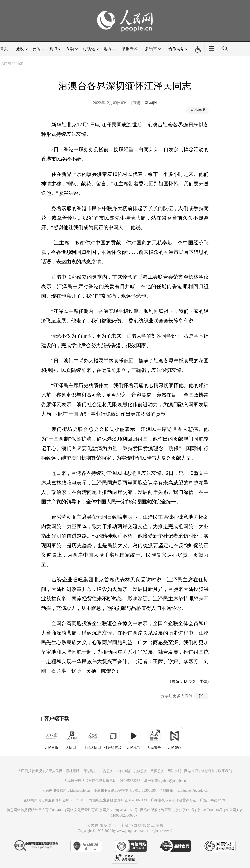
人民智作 (174, 738)
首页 (4, 49)
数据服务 (157, 771)
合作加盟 (123, 771)
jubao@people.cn (174, 781)
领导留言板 (113, 738)
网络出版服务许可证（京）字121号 (167, 810)
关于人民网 (54, 771)
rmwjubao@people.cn (192, 791)
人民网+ (72, 738)
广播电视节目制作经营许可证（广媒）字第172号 (189, 800)
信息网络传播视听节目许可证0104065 (36, 810)
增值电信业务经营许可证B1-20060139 (118, 800)
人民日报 (51, 738)
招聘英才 (89, 771)
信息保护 (208, 771)
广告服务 (106, 771)
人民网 (6, 63)
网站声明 (174, 771)
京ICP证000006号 (210, 810)
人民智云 (154, 738)
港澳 (20, 63)
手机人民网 (92, 738)
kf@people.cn (80, 791)
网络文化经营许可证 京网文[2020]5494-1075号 (102, 810)
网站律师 (191, 771)
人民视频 (133, 738)
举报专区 (130, 49)
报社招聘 (73, 771)
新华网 (151, 103)
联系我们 (225, 771)
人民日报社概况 (30, 771)
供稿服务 (140, 771)
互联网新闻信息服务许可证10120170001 (54, 800)
